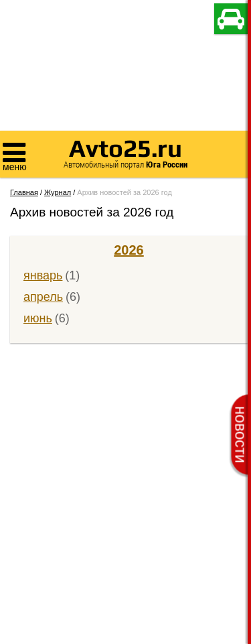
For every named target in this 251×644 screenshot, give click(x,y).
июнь (38, 318)
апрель (43, 297)
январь (43, 275)
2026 (129, 250)
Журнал (58, 192)
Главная (24, 192)
